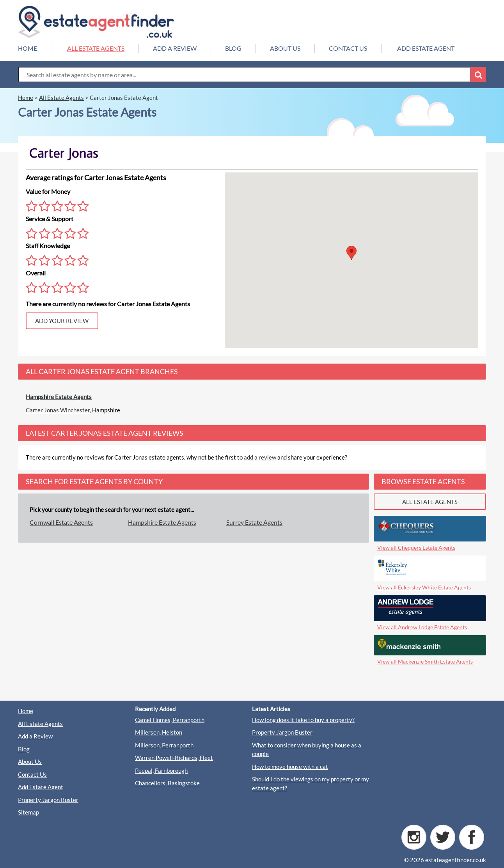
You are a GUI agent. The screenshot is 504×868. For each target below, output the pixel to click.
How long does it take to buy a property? (303, 720)
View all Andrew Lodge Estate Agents (422, 627)
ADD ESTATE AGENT (426, 48)
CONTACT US (348, 48)
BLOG (233, 48)
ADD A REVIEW (175, 48)
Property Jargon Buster (48, 800)
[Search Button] (478, 75)
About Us (30, 761)
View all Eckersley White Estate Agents (424, 587)
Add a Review (35, 736)
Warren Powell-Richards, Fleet (174, 758)
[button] (351, 253)
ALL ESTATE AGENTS (96, 48)
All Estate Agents (40, 724)
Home (26, 711)
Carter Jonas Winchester (58, 410)
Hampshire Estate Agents (59, 397)
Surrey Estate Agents (254, 522)
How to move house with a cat (290, 767)
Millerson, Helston (159, 732)
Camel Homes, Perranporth (170, 720)
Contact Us (32, 774)
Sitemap (28, 812)
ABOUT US (285, 48)
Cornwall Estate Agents (61, 522)
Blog (24, 749)
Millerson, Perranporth (164, 745)
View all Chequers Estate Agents (416, 548)
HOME (28, 48)
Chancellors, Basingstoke (167, 783)
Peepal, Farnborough (161, 770)
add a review (260, 457)
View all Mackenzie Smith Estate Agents (425, 661)
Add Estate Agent (41, 787)
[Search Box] (244, 75)
